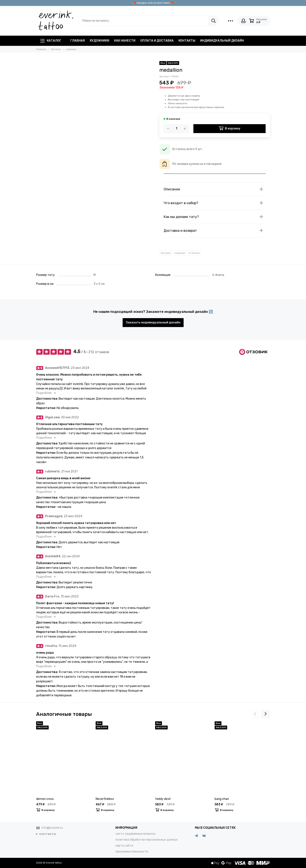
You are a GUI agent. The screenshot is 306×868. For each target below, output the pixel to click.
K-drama (194, 253)
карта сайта (124, 846)
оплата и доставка (157, 41)
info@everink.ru (52, 828)
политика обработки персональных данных (147, 840)
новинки (180, 253)
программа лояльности (132, 852)
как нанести (125, 41)
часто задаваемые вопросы (135, 834)
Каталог (51, 41)
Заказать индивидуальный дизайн (153, 322)
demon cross (45, 799)
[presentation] (255, 714)
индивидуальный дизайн (222, 41)
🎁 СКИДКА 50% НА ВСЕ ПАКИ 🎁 (153, 3)
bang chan (222, 799)
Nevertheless (105, 799)
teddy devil (163, 799)
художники (99, 41)
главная (78, 41)
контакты (187, 41)
